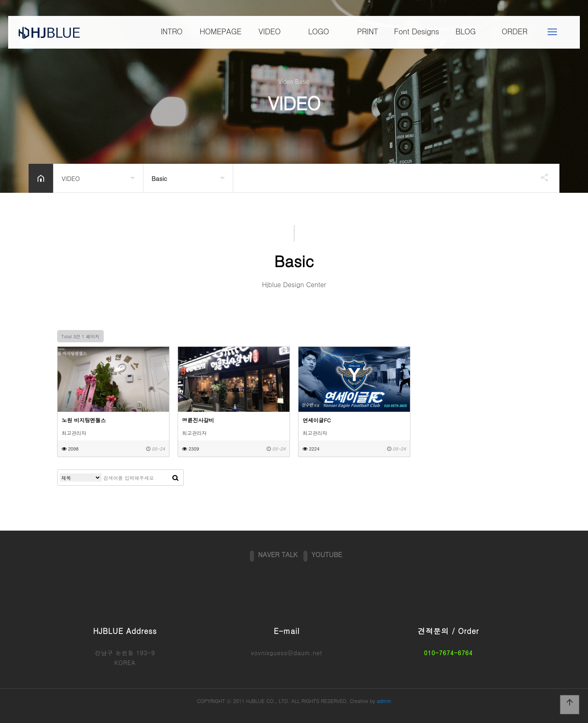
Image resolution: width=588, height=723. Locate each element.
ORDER (515, 31)
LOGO (318, 31)
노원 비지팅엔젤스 (84, 420)
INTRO (171, 31)
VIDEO (269, 31)
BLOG (465, 31)
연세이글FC (317, 420)
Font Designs (416, 31)
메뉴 (552, 32)
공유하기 (541, 177)
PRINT (367, 31)
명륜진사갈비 (198, 420)
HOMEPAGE (220, 31)
